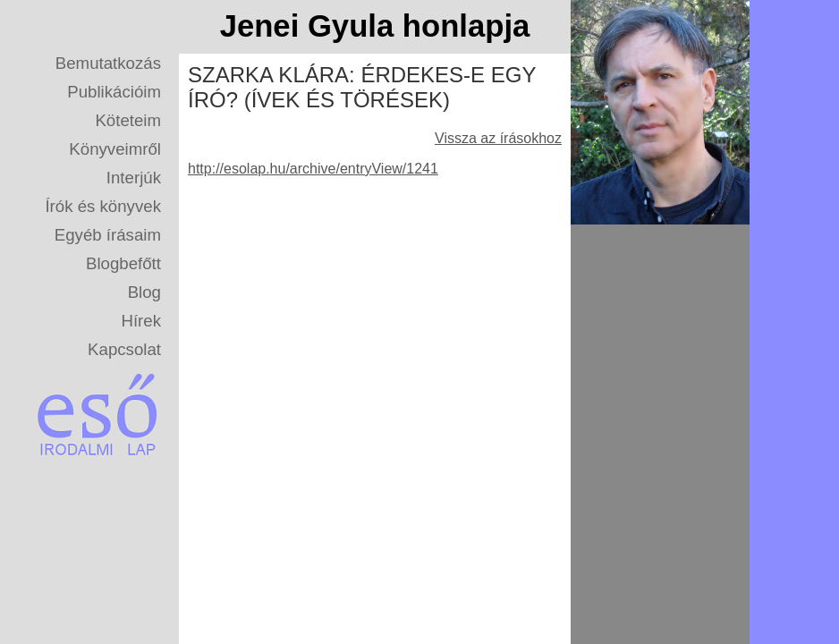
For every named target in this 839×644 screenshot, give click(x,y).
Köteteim (128, 120)
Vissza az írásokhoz (498, 138)
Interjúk (134, 178)
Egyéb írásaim (108, 235)
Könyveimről (115, 149)
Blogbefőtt (123, 263)
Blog (144, 292)
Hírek (141, 321)
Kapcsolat (124, 349)
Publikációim (114, 92)
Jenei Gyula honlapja (375, 26)
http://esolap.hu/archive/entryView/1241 (313, 169)
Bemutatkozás (108, 63)
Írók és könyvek (103, 206)
